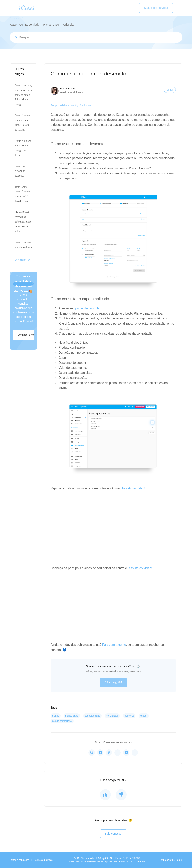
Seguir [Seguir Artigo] (170, 90)
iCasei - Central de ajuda (24, 25)
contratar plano (92, 716)
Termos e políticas (43, 860)
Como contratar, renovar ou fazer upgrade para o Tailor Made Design (23, 95)
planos (56, 716)
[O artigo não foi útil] (121, 795)
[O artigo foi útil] (105, 795)
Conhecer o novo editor (26, 335)
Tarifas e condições (19, 860)
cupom (144, 716)
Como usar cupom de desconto (20, 171)
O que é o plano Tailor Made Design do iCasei (23, 148)
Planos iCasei (51, 25)
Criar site (69, 25)
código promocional (62, 721)
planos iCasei (72, 716)
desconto (129, 716)
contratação (112, 716)
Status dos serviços (156, 8)
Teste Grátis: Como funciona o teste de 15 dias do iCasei (23, 194)
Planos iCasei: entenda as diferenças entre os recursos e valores (23, 222)
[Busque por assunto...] (96, 37)
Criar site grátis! (113, 683)
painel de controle (87, 308)
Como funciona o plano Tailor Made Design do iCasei (23, 123)
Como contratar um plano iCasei (23, 245)
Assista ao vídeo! (133, 488)
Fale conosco (113, 834)
